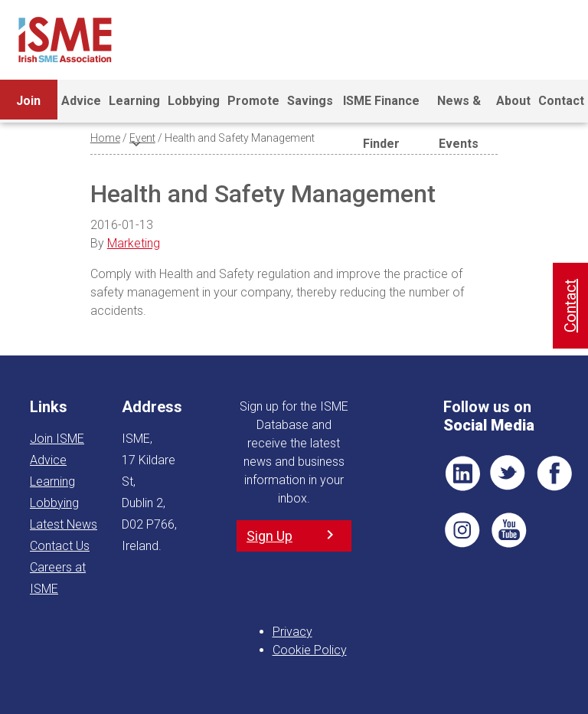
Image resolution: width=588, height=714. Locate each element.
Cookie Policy (310, 650)
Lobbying (194, 101)
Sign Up (269, 536)
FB (554, 473)
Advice (81, 101)
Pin (462, 530)
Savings (310, 101)
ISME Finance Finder (381, 108)
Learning (134, 108)
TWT (508, 473)
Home (105, 138)
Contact (561, 101)
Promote (253, 101)
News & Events (459, 108)
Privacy (292, 632)
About (513, 101)
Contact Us (60, 546)
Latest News (64, 524)
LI (462, 473)
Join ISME (29, 108)
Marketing (134, 243)
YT (508, 530)
